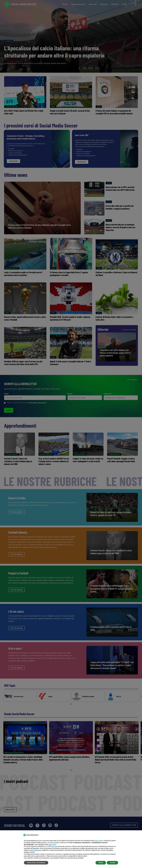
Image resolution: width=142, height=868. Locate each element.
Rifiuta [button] (101, 863)
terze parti (54, 846)
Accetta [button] (112, 863)
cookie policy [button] (52, 845)
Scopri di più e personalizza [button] (36, 863)
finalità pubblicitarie (35, 850)
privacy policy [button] (98, 841)
